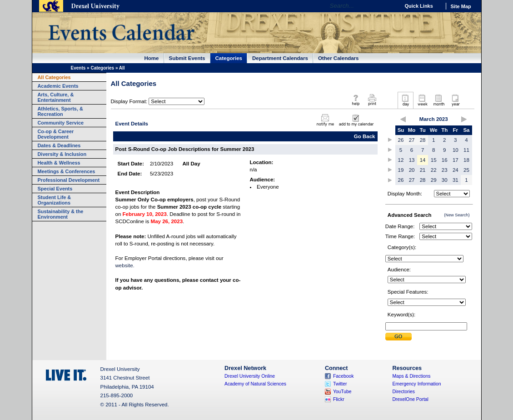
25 (466, 170)
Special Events (55, 189)
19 (401, 170)
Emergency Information (416, 384)
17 (456, 160)
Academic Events (58, 86)
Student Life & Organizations (55, 200)
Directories (403, 392)
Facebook (344, 376)
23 (445, 170)
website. (125, 265)
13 (412, 160)
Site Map (461, 6)
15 (434, 160)
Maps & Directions (411, 376)
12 (401, 160)
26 (401, 140)
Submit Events (187, 58)
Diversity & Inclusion (62, 154)
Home (152, 58)
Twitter (340, 384)
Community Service (61, 123)
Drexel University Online (250, 376)
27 (412, 140)
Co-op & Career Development (56, 134)
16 (445, 160)
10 (456, 150)
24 (456, 170)
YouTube (342, 392)
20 (412, 170)
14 (423, 160)
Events (78, 68)
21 (423, 170)
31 (456, 180)
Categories (229, 58)
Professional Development (69, 180)
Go (391, 6)
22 (434, 170)
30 (445, 180)
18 (466, 160)
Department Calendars (280, 58)
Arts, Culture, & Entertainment (56, 97)
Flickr (339, 399)
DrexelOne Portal (410, 399)
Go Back (365, 136)
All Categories (54, 77)
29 (434, 180)
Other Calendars (339, 58)
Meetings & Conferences (67, 171)
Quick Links (419, 6)
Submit (398, 337)
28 (423, 140)
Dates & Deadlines (59, 145)
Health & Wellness (59, 163)
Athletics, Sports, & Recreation (60, 111)
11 (466, 150)
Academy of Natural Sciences (255, 384)
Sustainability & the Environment (61, 214)
